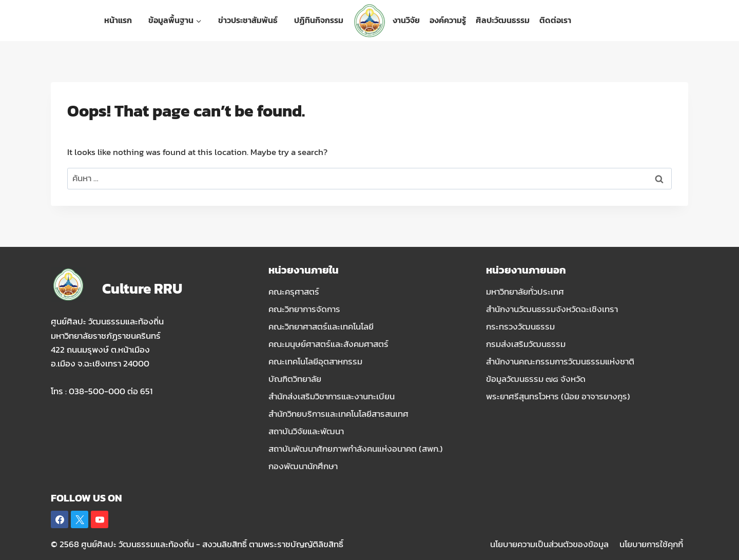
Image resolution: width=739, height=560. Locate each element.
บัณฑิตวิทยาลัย (295, 379)
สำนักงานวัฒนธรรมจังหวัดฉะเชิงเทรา (552, 309)
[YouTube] (100, 519)
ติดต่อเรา (555, 20)
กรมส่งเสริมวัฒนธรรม (526, 344)
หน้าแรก (118, 20)
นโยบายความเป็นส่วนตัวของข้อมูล (549, 544)
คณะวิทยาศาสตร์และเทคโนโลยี (321, 326)
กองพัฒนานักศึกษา (303, 466)
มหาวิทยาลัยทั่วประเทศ (525, 292)
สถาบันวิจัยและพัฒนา (306, 431)
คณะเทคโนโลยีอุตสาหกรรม (315, 361)
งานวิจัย (406, 20)
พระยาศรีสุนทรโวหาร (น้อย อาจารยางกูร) (558, 396)
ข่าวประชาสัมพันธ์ (248, 20)
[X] (80, 519)
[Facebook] (60, 519)
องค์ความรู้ (448, 20)
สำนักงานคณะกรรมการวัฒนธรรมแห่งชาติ (560, 361)
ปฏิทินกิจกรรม (319, 20)
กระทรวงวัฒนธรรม (520, 326)
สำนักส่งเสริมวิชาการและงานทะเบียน (332, 396)
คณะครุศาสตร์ (294, 292)
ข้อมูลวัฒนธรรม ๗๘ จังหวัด (536, 379)
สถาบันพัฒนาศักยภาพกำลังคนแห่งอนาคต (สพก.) (356, 449)
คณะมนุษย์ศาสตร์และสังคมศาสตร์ (328, 344)
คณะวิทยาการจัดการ (304, 309)
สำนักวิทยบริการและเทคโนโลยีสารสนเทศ (338, 414)
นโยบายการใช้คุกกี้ (651, 544)
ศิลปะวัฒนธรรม (503, 20)
